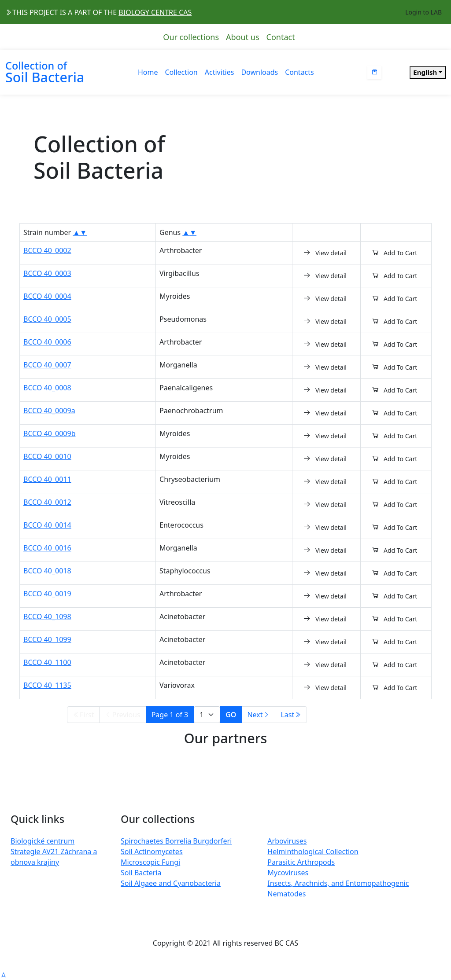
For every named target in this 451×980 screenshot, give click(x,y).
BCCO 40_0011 (47, 479)
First (83, 715)
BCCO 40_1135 (47, 685)
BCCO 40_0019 (47, 594)
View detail (325, 253)
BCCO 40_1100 (47, 662)
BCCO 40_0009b (50, 433)
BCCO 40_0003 (47, 273)
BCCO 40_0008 (47, 388)
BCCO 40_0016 (47, 548)
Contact (281, 37)
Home (148, 72)
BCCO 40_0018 (47, 571)
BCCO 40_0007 (47, 365)
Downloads (259, 72)
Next (258, 715)
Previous (122, 715)
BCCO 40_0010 (47, 456)
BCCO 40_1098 (47, 617)
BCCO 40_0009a (49, 411)
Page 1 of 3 (170, 715)
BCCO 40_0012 (47, 502)
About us (243, 37)
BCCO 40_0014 (47, 525)
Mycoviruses (288, 873)
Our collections (191, 37)
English (425, 72)
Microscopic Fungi (150, 862)
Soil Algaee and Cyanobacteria (171, 883)
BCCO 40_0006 (47, 342)
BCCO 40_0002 (47, 250)
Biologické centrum (43, 841)
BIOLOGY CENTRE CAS (155, 12)
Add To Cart (394, 253)
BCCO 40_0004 (47, 296)
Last (291, 715)
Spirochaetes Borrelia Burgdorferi (176, 841)
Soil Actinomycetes (152, 852)
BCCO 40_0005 (47, 319)
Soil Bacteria (141, 873)
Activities (220, 72)
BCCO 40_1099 (47, 639)
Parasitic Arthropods (301, 862)
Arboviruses (287, 841)
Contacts (299, 72)
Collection (181, 72)
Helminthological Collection (313, 852)
